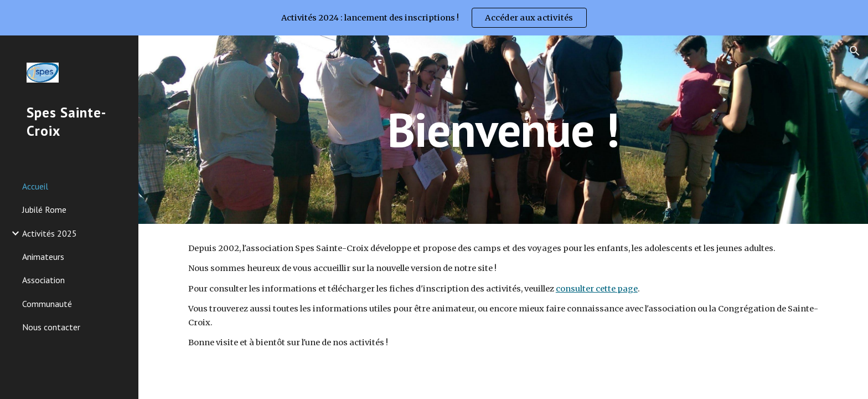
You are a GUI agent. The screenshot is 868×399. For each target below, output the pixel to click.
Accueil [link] (35, 186)
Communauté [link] (47, 304)
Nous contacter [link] (51, 327)
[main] (503, 129)
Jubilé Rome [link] (44, 209)
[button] (855, 51)
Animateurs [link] (43, 257)
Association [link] (43, 280)
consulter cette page (597, 289)
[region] (434, 18)
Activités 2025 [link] (50, 233)
